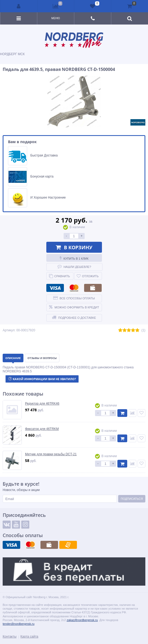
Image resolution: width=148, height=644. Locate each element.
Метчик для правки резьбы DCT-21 (51, 454)
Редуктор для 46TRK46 (42, 404)
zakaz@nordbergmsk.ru (82, 620)
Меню (56, 18)
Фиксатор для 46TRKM (42, 429)
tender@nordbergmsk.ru (18, 624)
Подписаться (132, 499)
